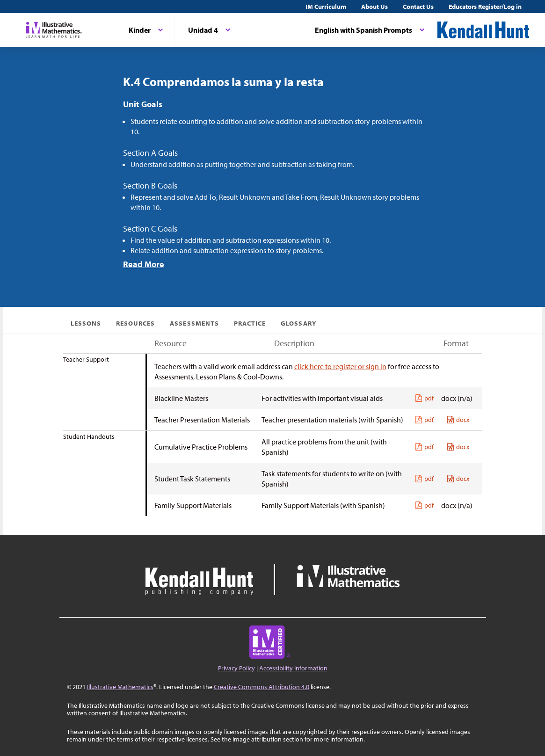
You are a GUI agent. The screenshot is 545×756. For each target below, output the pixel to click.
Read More (144, 264)
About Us (374, 7)
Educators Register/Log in (485, 7)
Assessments (194, 323)
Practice (250, 323)
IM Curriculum (326, 7)
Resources (135, 323)
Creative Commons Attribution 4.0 (262, 687)
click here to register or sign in (340, 366)
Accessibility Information (293, 668)
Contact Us (418, 7)
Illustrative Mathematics (120, 687)
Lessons (86, 323)
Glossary (298, 323)
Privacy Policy (236, 668)
